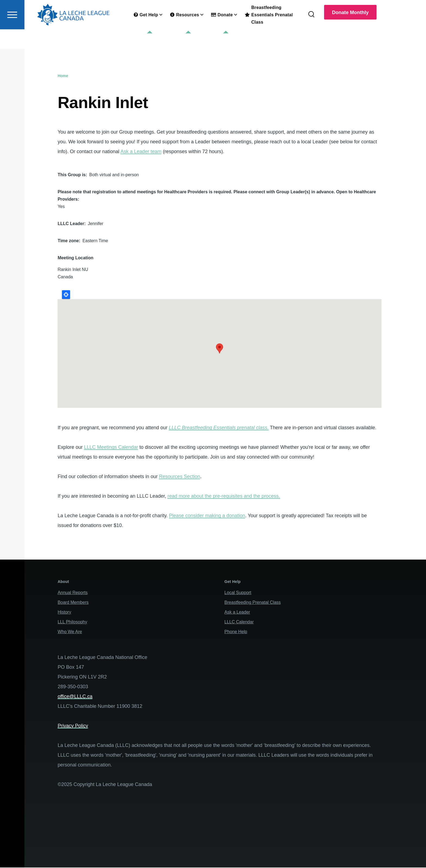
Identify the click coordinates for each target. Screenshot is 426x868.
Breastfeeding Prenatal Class (253, 603)
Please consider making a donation (207, 516)
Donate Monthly (350, 32)
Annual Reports (73, 593)
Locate (66, 295)
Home (63, 76)
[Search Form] (311, 34)
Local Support (238, 593)
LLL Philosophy (72, 622)
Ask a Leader (237, 612)
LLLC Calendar (239, 622)
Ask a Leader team (141, 152)
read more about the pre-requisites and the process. (224, 496)
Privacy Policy (73, 726)
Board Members (73, 603)
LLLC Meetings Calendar (111, 447)
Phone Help (236, 632)
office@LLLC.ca (75, 697)
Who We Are (70, 632)
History (64, 612)
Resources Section (179, 477)
